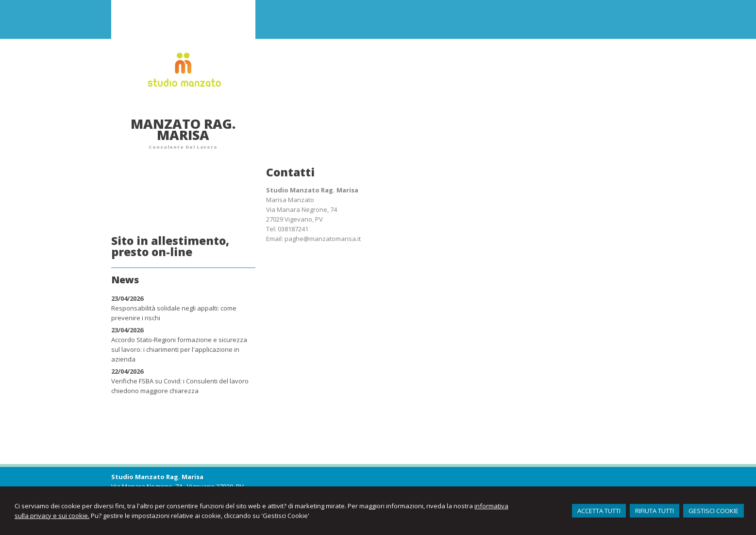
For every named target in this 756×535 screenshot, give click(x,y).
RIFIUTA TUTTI (655, 511)
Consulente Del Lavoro (183, 147)
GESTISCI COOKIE (714, 511)
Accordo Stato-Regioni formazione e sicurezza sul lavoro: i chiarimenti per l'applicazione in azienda (179, 349)
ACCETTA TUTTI (599, 511)
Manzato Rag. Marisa (183, 129)
